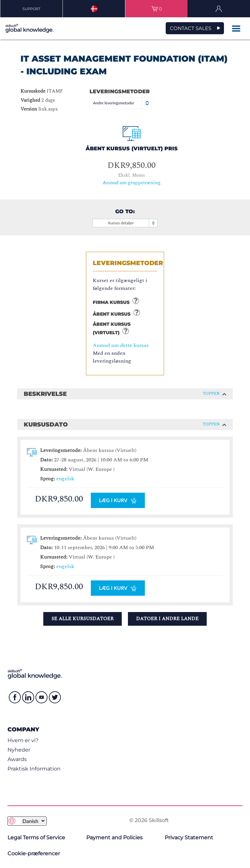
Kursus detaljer (132, 223)
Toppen (215, 394)
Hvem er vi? (23, 740)
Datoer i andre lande (167, 619)
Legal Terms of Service (36, 838)
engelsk (65, 479)
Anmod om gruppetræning (132, 183)
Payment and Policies (114, 838)
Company (23, 729)
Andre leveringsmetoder (121, 103)
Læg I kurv (118, 501)
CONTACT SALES (191, 28)
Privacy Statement (189, 838)
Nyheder (19, 750)
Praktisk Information (34, 769)
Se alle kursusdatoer (83, 619)
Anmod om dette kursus (121, 345)
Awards (17, 759)
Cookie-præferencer (34, 853)
